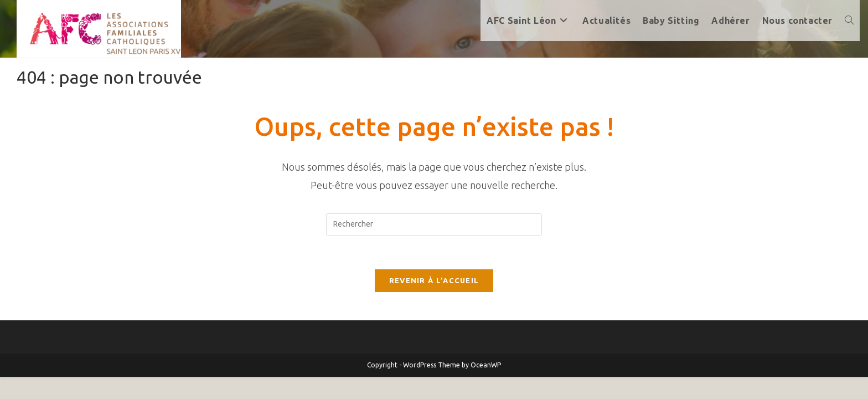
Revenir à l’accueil (434, 280)
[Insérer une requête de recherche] (434, 224)
